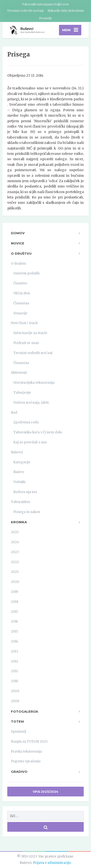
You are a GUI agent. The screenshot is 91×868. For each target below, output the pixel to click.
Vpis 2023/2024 (45, 792)
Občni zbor (22, 293)
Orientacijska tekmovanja (34, 383)
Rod (14, 413)
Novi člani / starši (24, 323)
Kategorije (22, 462)
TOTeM (17, 721)
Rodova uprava (25, 492)
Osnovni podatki (26, 273)
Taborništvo (21, 502)
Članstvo (20, 283)
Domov (18, 233)
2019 (14, 592)
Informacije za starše (30, 333)
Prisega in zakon (27, 512)
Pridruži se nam (26, 343)
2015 (14, 631)
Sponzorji (19, 732)
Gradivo (19, 772)
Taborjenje (22, 393)
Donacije (45, 18)
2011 (14, 671)
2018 (15, 602)
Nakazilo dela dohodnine (66, 11)
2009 (15, 691)
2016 (14, 621)
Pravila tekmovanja (26, 751)
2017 (14, 612)
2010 (15, 681)
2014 (15, 641)
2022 (15, 562)
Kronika (19, 522)
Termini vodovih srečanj (25, 11)
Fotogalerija (25, 711)
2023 (15, 552)
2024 (15, 542)
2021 (15, 572)
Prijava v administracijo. (52, 863)
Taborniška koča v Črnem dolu (38, 432)
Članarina (21, 303)
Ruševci (17, 452)
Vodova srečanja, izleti (31, 403)
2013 (15, 651)
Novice (18, 243)
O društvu (21, 253)
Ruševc (19, 472)
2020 (15, 582)
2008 (15, 701)
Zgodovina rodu (26, 422)
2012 (15, 661)
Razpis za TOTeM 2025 (29, 742)
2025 (15, 532)
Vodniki (19, 482)
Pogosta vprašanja (26, 761)
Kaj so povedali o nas (30, 442)
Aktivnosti (19, 373)
